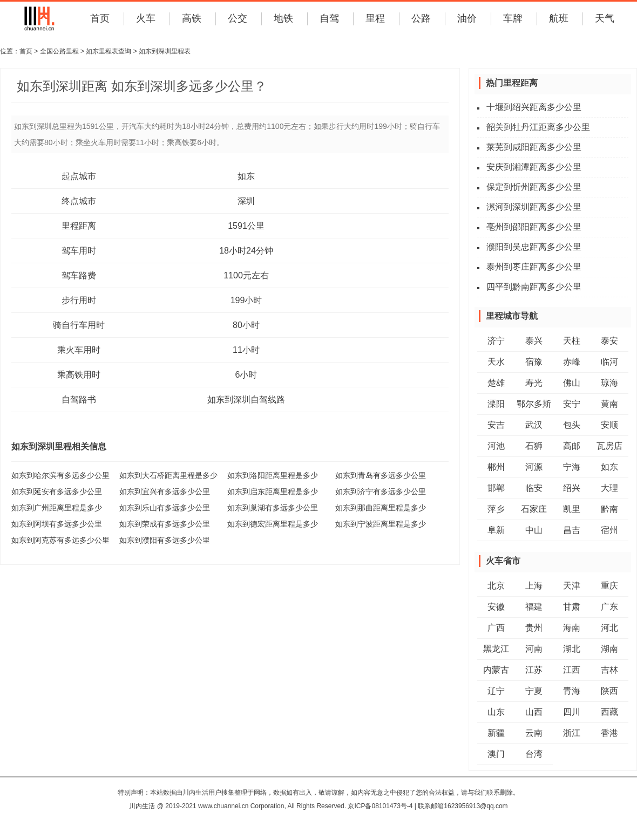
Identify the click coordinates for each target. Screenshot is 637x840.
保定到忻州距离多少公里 (534, 187)
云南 (534, 733)
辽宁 (496, 691)
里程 (375, 18)
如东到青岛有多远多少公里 (381, 475)
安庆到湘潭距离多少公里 (534, 167)
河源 (534, 467)
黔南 (609, 509)
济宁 (496, 341)
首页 (100, 18)
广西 (496, 628)
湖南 (609, 649)
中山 (534, 530)
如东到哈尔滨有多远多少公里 (60, 475)
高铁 (192, 18)
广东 (609, 607)
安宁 (572, 404)
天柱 (572, 341)
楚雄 (496, 383)
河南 (534, 649)
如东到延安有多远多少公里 (57, 491)
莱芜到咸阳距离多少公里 (534, 147)
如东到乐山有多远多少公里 (165, 508)
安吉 (496, 425)
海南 (572, 628)
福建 (534, 607)
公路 (421, 18)
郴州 (496, 467)
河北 (609, 628)
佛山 (572, 383)
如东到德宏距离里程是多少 (273, 524)
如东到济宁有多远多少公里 (381, 491)
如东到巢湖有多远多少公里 (273, 508)
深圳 (246, 201)
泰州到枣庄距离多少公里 (534, 267)
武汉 (534, 425)
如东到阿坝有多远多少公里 (57, 524)
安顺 (609, 425)
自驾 (329, 18)
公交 (238, 18)
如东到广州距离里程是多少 (57, 508)
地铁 (283, 18)
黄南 (609, 404)
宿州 (609, 530)
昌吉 (572, 530)
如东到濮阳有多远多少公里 (165, 540)
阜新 (496, 530)
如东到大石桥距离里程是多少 (168, 475)
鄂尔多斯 (534, 404)
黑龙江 (496, 649)
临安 (534, 488)
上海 (534, 586)
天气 (605, 18)
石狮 (534, 446)
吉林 (609, 670)
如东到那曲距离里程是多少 (381, 508)
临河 (609, 362)
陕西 (609, 691)
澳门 (496, 754)
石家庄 (534, 509)
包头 (572, 425)
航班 (559, 18)
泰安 (609, 341)
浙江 (572, 733)
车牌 (513, 18)
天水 (496, 362)
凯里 (572, 509)
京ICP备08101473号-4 (380, 806)
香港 (609, 733)
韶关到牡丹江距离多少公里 (538, 127)
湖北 (572, 649)
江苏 (534, 670)
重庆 (609, 586)
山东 (496, 712)
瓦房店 (609, 446)
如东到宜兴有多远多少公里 (165, 491)
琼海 (609, 383)
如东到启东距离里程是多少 (273, 491)
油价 (467, 18)
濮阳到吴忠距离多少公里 (534, 247)
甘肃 (572, 607)
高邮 (572, 446)
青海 (572, 691)
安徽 (496, 607)
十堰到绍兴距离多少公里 (534, 107)
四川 (572, 712)
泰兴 (534, 341)
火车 (146, 18)
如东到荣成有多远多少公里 (165, 524)
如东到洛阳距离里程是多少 (273, 475)
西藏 (609, 712)
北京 (496, 586)
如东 (246, 176)
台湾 (534, 754)
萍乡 (496, 509)
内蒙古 (496, 670)
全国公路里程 (59, 51)
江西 (572, 670)
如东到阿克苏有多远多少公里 (60, 540)
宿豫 (534, 362)
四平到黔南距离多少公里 (534, 287)
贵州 (534, 628)
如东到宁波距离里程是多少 (381, 524)
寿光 (534, 383)
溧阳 (496, 404)
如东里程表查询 (109, 51)
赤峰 (572, 362)
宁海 (572, 467)
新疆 (496, 733)
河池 (496, 446)
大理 (609, 488)
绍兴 (572, 488)
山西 (534, 712)
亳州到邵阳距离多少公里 (534, 227)
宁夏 (534, 691)
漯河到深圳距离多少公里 (534, 207)
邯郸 (496, 488)
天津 (572, 586)
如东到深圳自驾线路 (246, 399)
